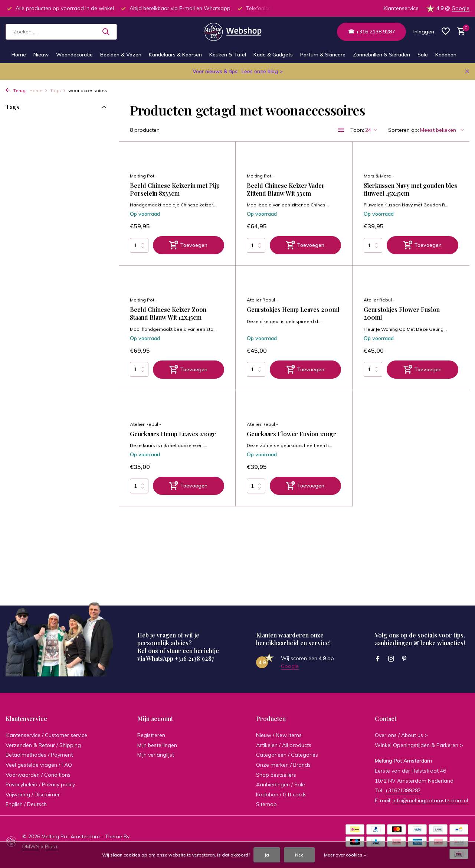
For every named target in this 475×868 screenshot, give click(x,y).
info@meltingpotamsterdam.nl (430, 800)
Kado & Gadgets (273, 55)
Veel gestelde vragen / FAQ (39, 765)
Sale (423, 55)
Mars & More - (379, 176)
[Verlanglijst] (446, 32)
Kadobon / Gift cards (281, 794)
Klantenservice (401, 8)
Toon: (357, 130)
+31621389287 (403, 790)
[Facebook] (378, 659)
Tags (58, 90)
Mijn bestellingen (157, 745)
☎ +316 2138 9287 (371, 32)
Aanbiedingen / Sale (281, 784)
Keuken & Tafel (228, 55)
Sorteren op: (404, 130)
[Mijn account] (424, 32)
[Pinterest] (404, 659)
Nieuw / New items (279, 735)
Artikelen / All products (284, 745)
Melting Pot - (144, 176)
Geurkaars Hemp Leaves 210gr (173, 434)
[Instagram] (391, 659)
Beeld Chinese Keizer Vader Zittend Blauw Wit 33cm (286, 190)
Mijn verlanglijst (156, 755)
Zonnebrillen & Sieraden (381, 55)
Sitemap (266, 804)
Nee (299, 855)
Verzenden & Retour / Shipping (43, 745)
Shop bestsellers (276, 775)
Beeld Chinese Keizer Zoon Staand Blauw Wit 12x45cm (168, 314)
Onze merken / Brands (283, 765)
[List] (341, 130)
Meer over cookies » (345, 855)
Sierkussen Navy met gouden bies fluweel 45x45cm (410, 190)
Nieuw (41, 55)
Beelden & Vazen (121, 55)
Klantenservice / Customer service (46, 735)
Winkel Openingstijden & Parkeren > (419, 745)
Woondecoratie (74, 55)
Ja (267, 855)
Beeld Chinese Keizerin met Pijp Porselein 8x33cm (175, 190)
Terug (16, 90)
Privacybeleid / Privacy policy (40, 784)
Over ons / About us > (401, 735)
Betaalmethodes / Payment (39, 755)
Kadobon (446, 55)
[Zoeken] (61, 32)
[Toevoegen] (189, 245)
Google (461, 8)
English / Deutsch (26, 804)
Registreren (151, 735)
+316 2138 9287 (194, 658)
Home (19, 55)
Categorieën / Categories (287, 755)
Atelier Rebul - (262, 300)
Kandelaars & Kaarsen (175, 55)
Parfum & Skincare (323, 55)
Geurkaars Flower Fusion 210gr (291, 434)
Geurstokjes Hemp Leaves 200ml (293, 310)
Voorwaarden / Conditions (38, 775)
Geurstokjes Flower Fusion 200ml (402, 314)
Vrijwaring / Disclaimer (33, 794)
